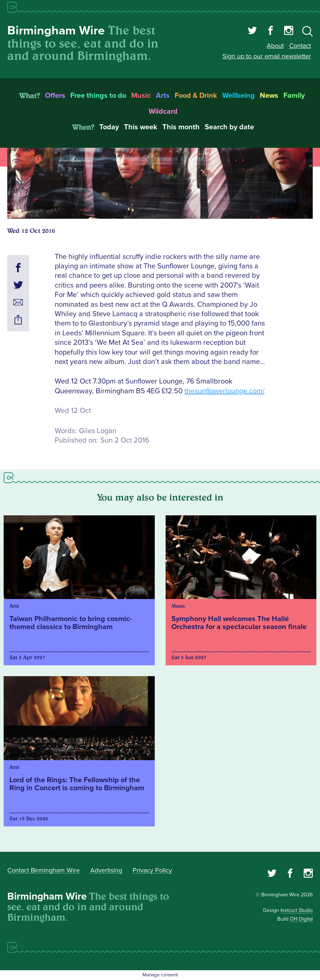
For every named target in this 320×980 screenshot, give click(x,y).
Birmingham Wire (56, 31)
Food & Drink (196, 96)
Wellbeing (238, 96)
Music (141, 96)
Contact (300, 46)
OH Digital (301, 919)
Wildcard (163, 112)
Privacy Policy (152, 870)
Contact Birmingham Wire (43, 870)
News (269, 96)
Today (109, 127)
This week (141, 127)
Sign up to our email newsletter (267, 56)
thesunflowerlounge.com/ (225, 391)
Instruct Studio (297, 910)
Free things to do (98, 96)
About (275, 46)
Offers (55, 96)
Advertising (106, 870)
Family (294, 96)
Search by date (229, 127)
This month (181, 127)
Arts (163, 96)
